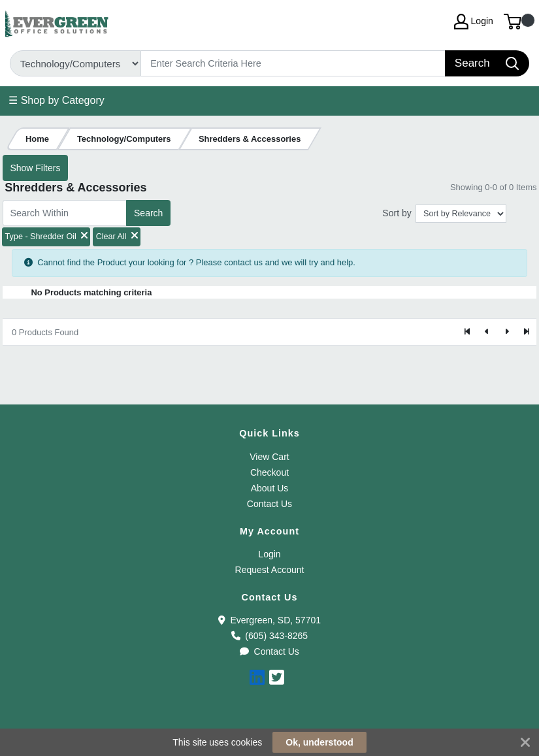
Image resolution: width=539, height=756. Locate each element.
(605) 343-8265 (269, 636)
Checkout (269, 472)
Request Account (270, 570)
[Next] (506, 332)
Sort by (397, 213)
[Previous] (487, 332)
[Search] (293, 63)
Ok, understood (319, 742)
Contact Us (269, 504)
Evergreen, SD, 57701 (269, 620)
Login (269, 554)
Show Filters (35, 168)
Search (148, 213)
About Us (270, 488)
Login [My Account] (474, 22)
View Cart (269, 457)
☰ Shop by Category (57, 100)
